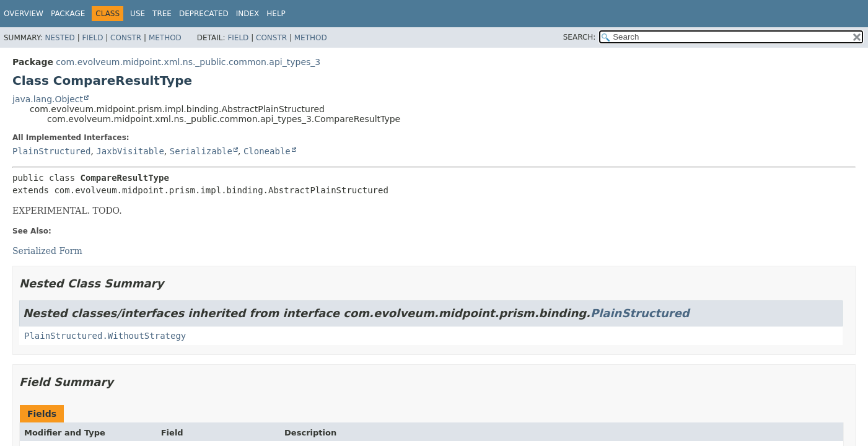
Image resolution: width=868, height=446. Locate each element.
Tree (162, 14)
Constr (126, 38)
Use (138, 14)
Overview (24, 14)
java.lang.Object (48, 99)
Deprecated (204, 14)
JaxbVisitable (130, 151)
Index (248, 14)
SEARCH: (580, 37)
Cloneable (267, 151)
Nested (59, 38)
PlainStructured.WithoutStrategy (105, 336)
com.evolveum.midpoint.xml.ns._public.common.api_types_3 (188, 62)
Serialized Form (47, 251)
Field (92, 38)
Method (165, 38)
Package (68, 14)
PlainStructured (51, 151)
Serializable (201, 151)
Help (276, 14)
